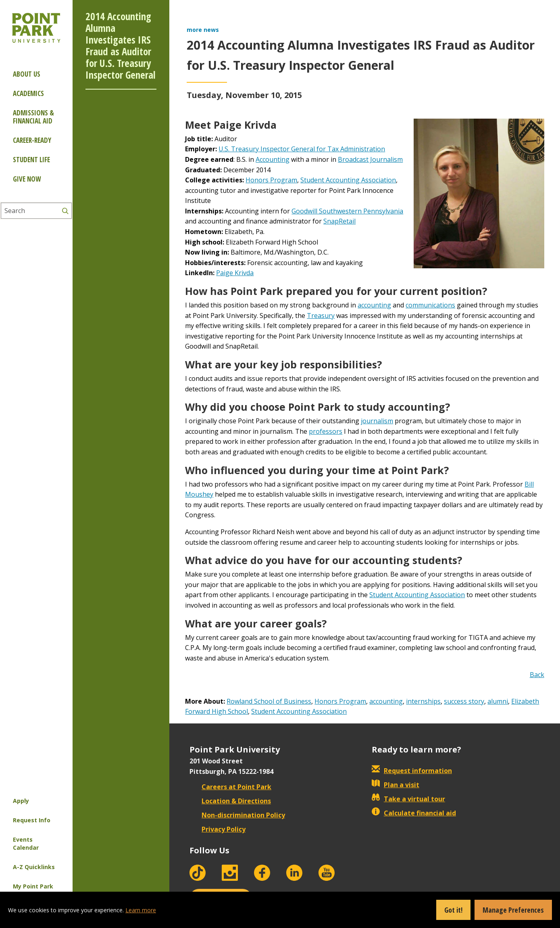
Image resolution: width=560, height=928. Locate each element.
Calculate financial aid (414, 813)
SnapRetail (339, 221)
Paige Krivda (235, 273)
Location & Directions (230, 801)
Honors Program (271, 180)
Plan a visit (396, 785)
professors (326, 431)
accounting (374, 305)
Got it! (453, 910)
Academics (28, 93)
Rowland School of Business (269, 701)
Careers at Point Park (230, 787)
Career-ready (32, 140)
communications (430, 305)
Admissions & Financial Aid (33, 117)
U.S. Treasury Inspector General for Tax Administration (302, 149)
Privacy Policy (218, 829)
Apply (21, 801)
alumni (498, 701)
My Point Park (33, 886)
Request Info (32, 820)
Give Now (27, 179)
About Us (27, 74)
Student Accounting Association (348, 180)
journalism (377, 421)
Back (537, 675)
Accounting (273, 159)
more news (203, 30)
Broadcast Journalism (370, 159)
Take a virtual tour (408, 799)
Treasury (321, 316)
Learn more (141, 910)
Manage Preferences (513, 910)
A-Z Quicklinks (34, 867)
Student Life (31, 160)
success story (464, 701)
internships (423, 701)
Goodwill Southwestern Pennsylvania (347, 211)
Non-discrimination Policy (237, 815)
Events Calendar (26, 843)
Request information (412, 771)
